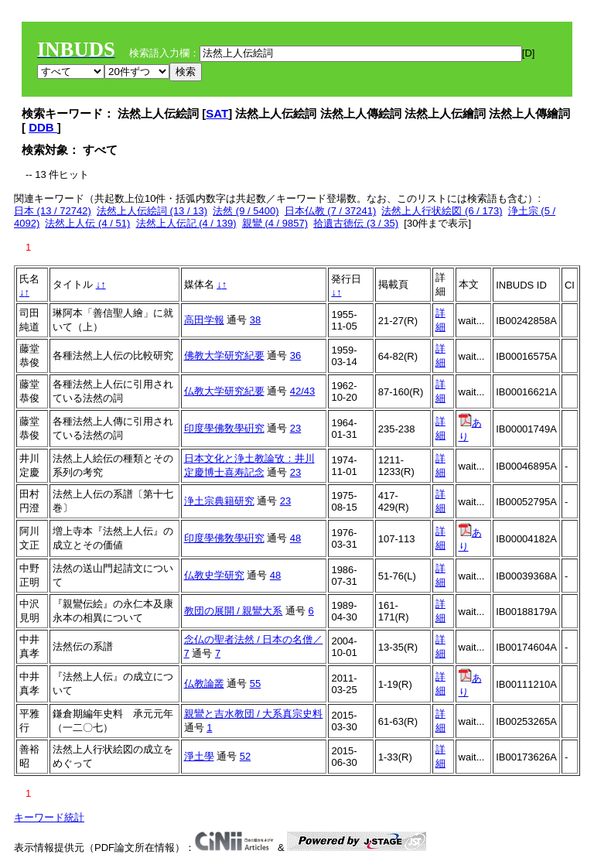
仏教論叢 (204, 683)
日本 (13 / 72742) (53, 211)
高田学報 (204, 320)
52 (245, 756)
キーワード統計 (49, 817)
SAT (217, 113)
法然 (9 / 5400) (246, 211)
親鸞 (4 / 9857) (275, 223)
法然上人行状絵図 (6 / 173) (442, 211)
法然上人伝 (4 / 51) (87, 223)
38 (255, 320)
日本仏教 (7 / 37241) (331, 211)
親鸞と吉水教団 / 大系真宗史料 (254, 714)
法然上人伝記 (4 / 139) (186, 223)
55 (255, 683)
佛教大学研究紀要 (224, 355)
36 (295, 355)
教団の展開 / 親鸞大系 (234, 611)
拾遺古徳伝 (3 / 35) (356, 223)
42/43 (303, 391)
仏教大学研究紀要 (224, 391)
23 (295, 428)
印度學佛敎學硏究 (224, 428)
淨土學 (199, 756)
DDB (43, 127)
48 (295, 538)
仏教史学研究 (214, 575)
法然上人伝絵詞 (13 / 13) (152, 211)
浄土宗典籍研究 (219, 501)
